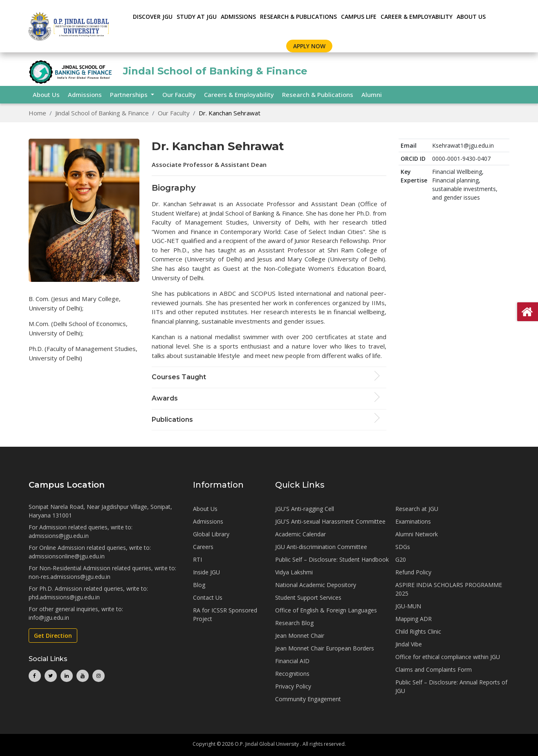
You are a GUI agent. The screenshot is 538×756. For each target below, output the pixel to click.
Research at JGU (417, 509)
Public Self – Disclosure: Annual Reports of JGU (451, 686)
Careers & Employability (239, 94)
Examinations (413, 521)
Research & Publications (318, 94)
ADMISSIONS (238, 17)
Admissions (85, 94)
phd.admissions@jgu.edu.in (64, 597)
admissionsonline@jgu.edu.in (67, 556)
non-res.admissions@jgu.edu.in (69, 577)
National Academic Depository (316, 585)
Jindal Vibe (409, 644)
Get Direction (53, 636)
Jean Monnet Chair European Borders (325, 648)
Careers (203, 547)
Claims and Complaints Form (434, 669)
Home (37, 113)
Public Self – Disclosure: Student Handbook (332, 559)
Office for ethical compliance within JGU (448, 657)
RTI (197, 559)
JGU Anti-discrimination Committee (321, 547)
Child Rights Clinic (418, 631)
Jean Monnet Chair (300, 636)
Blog (199, 585)
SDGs (403, 547)
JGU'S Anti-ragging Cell (305, 509)
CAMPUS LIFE (359, 17)
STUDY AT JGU (197, 17)
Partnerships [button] (130, 94)
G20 (401, 559)
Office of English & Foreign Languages (326, 610)
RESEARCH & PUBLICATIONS (298, 17)
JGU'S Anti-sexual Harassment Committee (330, 521)
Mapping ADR (414, 619)
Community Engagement (308, 699)
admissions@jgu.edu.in (59, 536)
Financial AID (292, 661)
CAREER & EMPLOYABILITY (417, 17)
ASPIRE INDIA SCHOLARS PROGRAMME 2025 (449, 589)
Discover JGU (153, 17)
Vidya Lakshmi (294, 572)
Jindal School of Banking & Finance (102, 113)
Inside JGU (206, 572)
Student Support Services (308, 597)
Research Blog (294, 623)
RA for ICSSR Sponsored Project (225, 614)
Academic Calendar (300, 534)
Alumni (372, 94)
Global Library (211, 534)
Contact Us (208, 597)
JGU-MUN (408, 606)
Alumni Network (417, 534)
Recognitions (292, 674)
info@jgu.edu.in (49, 618)
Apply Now (309, 46)
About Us (471, 17)
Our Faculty (179, 94)
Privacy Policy (293, 686)
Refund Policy (413, 572)
